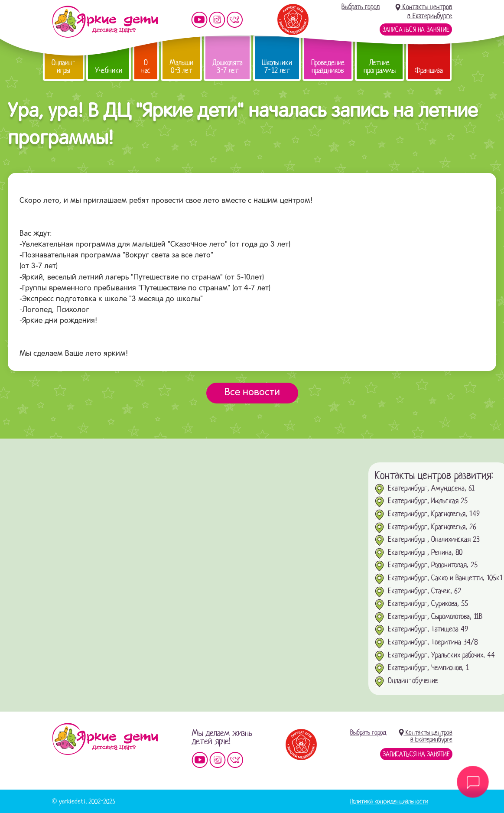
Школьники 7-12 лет (277, 67)
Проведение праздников (328, 67)
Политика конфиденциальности (389, 801)
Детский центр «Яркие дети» (105, 739)
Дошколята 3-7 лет (228, 67)
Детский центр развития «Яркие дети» (105, 22)
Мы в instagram (217, 20)
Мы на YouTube (199, 20)
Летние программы (380, 67)
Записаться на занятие (416, 29)
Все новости (252, 393)
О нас (146, 67)
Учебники (109, 70)
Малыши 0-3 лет (181, 67)
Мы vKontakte (235, 20)
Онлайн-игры (64, 67)
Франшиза (429, 70)
